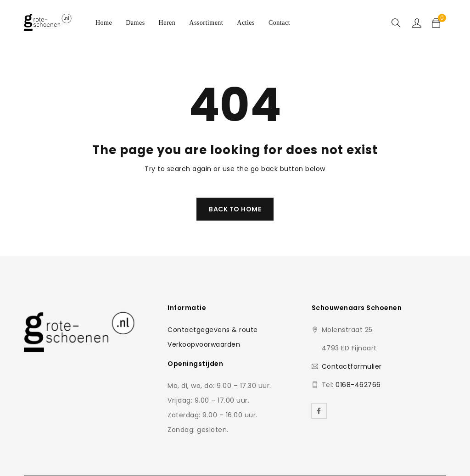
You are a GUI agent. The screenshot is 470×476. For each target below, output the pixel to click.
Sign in (417, 23)
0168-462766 (358, 385)
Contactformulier (352, 366)
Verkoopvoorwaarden (204, 344)
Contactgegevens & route (213, 330)
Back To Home (235, 209)
